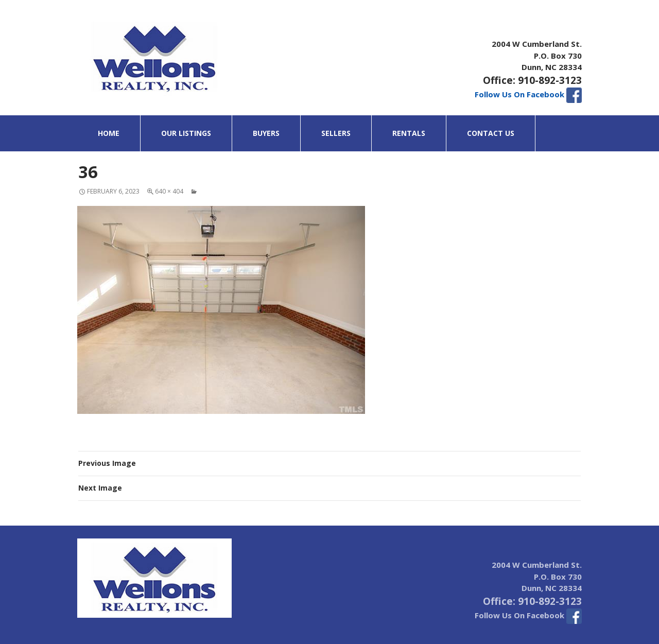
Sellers (336, 133)
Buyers (266, 133)
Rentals (409, 133)
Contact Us (491, 133)
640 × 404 (169, 191)
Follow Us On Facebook (528, 94)
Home (109, 133)
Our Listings (186, 133)
